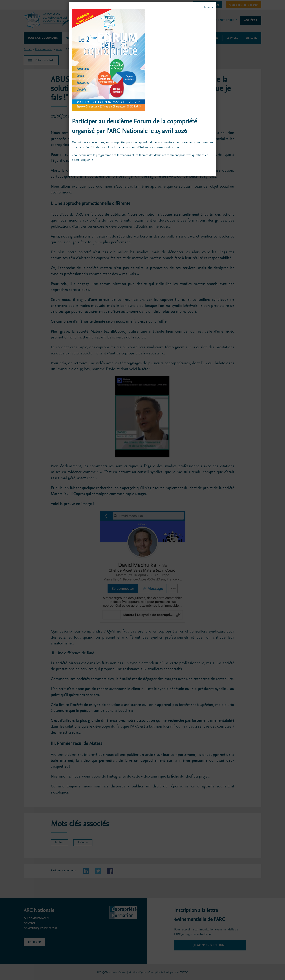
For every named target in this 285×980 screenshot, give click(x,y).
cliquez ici (87, 160)
